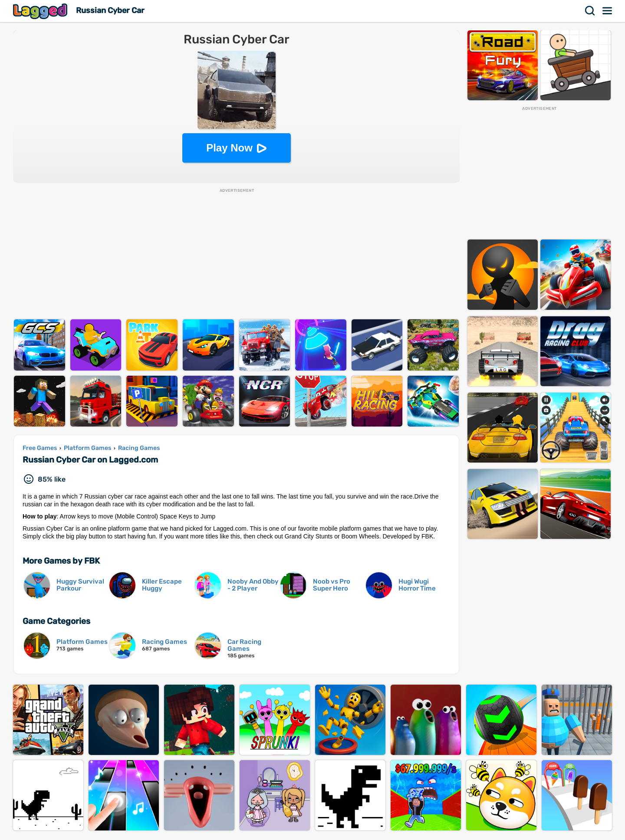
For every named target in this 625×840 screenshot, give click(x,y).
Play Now (229, 148)
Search (590, 11)
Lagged (41, 11)
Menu (608, 11)
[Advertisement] (237, 254)
